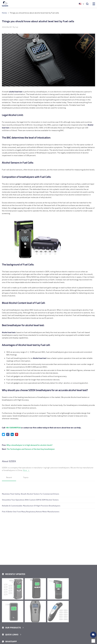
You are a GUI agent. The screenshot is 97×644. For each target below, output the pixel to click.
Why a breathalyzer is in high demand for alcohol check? (29, 445)
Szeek (4, 397)
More (26, 473)
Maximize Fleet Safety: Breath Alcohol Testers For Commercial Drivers (31, 506)
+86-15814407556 (13, 428)
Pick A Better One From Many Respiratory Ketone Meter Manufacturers (31, 524)
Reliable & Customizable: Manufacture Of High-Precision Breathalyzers (31, 518)
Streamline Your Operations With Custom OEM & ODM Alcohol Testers (30, 512)
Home (4, 13)
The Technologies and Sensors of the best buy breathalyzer (31, 449)
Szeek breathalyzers (21, 416)
